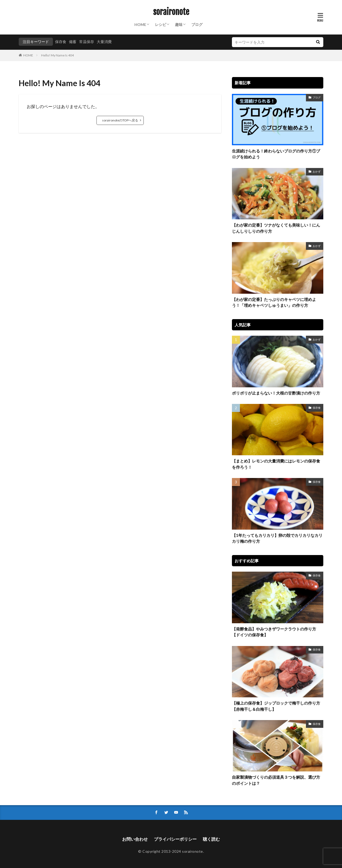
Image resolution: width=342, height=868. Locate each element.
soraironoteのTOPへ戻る (120, 120)
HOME (140, 24)
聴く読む (211, 839)
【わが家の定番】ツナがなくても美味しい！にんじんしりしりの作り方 (276, 228)
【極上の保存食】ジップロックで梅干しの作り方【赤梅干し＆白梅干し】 (276, 706)
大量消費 (104, 42)
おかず (317, 171)
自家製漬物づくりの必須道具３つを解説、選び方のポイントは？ (276, 780)
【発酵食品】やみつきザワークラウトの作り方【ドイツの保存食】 (274, 632)
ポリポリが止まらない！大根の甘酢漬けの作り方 (276, 393)
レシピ (161, 24)
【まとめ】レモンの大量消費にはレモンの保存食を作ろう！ (276, 464)
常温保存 (87, 42)
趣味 (179, 24)
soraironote (171, 12)
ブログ (197, 24)
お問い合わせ (135, 839)
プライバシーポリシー (175, 839)
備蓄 (73, 42)
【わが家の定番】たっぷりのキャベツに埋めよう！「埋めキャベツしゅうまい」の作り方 (274, 302)
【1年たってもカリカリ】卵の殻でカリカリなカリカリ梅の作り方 (277, 538)
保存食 (61, 42)
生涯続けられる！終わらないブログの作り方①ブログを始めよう (276, 154)
